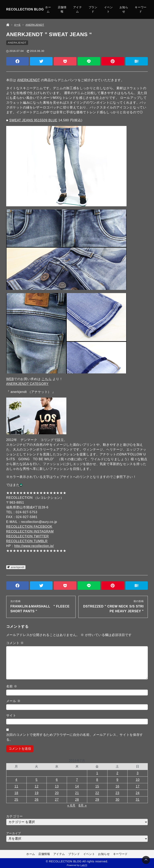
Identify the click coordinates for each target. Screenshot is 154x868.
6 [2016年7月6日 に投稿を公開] (57, 780)
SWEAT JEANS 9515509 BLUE (33, 120)
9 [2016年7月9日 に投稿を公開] (118, 780)
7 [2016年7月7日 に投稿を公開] (77, 780)
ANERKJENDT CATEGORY (27, 384)
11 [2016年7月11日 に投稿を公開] (16, 786)
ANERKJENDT (17, 43)
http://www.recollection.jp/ (34, 546)
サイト (11, 715)
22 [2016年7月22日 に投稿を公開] (97, 793)
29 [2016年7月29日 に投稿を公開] (97, 800)
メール (13, 701)
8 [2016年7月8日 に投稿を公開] (97, 780)
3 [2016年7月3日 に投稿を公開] (138, 773)
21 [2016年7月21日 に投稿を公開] (77, 793)
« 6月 (71, 805)
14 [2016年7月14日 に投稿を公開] (77, 786)
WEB (10, 379)
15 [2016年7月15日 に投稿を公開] (97, 786)
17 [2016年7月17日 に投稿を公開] (138, 786)
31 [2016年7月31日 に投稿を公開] (138, 800)
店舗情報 (62, 9)
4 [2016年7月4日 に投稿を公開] (16, 780)
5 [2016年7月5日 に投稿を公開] (37, 780)
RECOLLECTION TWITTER (28, 536)
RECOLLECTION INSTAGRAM (30, 531)
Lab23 (84, 865)
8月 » (83, 805)
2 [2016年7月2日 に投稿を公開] (118, 773)
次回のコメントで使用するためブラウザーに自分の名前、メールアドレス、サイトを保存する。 (75, 737)
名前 (12, 686)
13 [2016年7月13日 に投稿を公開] (57, 786)
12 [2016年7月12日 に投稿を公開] (37, 786)
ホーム (48, 9)
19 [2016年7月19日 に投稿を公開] (37, 793)
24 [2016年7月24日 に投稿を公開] (138, 793)
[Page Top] (146, 860)
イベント (108, 9)
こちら (47, 379)
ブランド (93, 9)
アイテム (78, 9)
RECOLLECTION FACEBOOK (29, 527)
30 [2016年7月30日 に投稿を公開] (117, 800)
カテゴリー (15, 816)
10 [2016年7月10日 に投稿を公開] (138, 780)
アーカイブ (14, 833)
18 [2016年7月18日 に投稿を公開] (16, 793)
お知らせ (124, 9)
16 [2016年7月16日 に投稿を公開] (117, 786)
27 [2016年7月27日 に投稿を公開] (57, 800)
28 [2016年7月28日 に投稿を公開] (77, 800)
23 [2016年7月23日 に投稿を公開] (117, 793)
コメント (15, 643)
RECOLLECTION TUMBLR (27, 541)
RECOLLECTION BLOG (25, 9)
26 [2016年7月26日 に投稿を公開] (37, 800)
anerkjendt (18, 567)
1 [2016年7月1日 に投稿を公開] (97, 773)
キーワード (141, 9)
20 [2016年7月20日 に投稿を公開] (57, 793)
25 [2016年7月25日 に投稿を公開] (16, 800)
